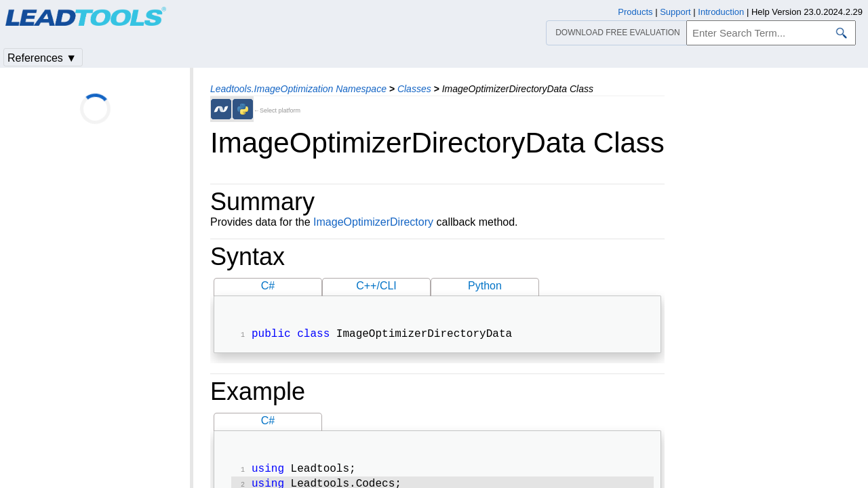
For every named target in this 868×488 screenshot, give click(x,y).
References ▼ (42, 58)
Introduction (721, 12)
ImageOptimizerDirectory (373, 222)
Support (675, 12)
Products (635, 12)
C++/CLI (376, 286)
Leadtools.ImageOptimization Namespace (298, 89)
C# (268, 286)
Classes (414, 89)
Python (485, 286)
